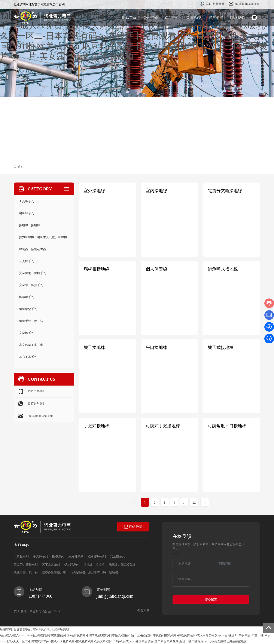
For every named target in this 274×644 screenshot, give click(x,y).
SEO (57, 611)
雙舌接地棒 (95, 347)
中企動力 (36, 611)
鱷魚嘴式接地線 (223, 269)
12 (194, 502)
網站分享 (133, 526)
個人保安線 (157, 269)
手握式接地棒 (97, 425)
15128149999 (36, 391)
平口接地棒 (157, 347)
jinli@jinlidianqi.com (247, 4)
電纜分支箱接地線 (225, 191)
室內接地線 (157, 191)
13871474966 (36, 404)
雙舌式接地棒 (221, 347)
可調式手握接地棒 (163, 425)
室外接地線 (95, 191)
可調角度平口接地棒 (227, 425)
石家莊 (47, 611)
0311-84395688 (215, 4)
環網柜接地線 (97, 269)
